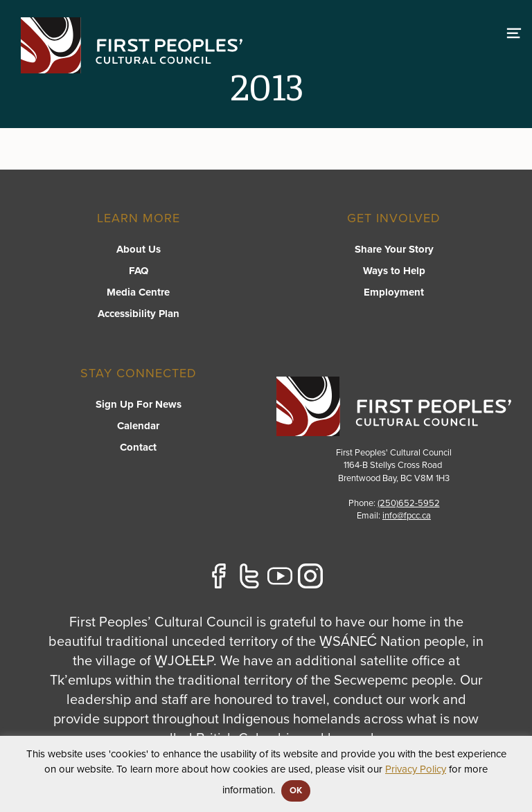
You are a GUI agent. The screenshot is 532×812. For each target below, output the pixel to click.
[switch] (514, 31)
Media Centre (138, 292)
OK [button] (296, 791)
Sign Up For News (139, 404)
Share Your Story (394, 249)
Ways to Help (394, 271)
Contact (138, 447)
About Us (139, 249)
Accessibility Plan (139, 314)
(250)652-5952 (409, 503)
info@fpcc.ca (407, 516)
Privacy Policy (416, 769)
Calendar (138, 426)
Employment (394, 292)
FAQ (139, 271)
